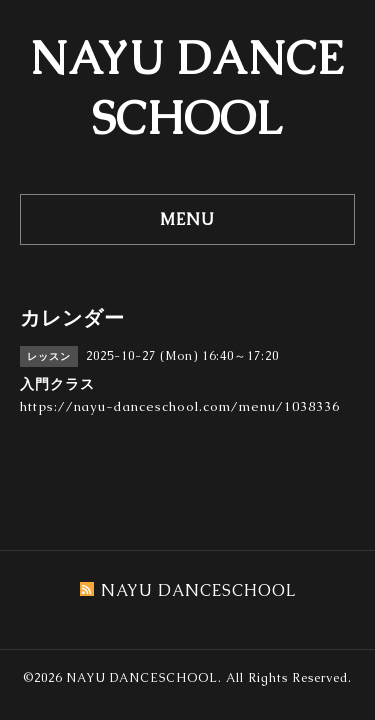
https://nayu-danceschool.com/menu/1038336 (180, 406)
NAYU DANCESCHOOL (142, 678)
